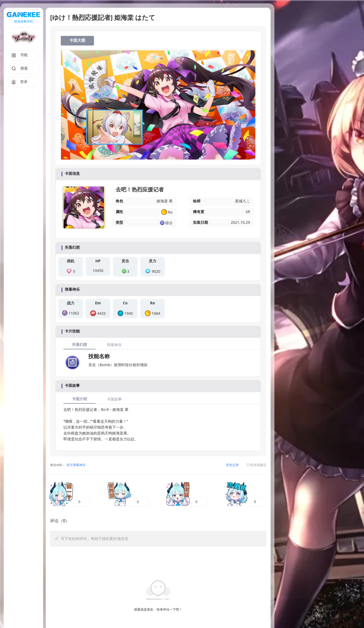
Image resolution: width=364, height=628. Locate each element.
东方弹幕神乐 (76, 465)
